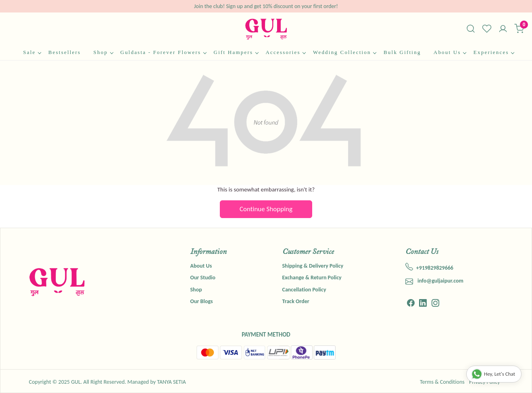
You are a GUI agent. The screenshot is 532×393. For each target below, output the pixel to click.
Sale (32, 52)
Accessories (285, 52)
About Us (450, 52)
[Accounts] (503, 29)
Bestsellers (65, 52)
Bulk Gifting (402, 52)
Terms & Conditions (442, 382)
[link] (471, 29)
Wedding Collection (344, 52)
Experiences (494, 52)
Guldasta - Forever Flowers (163, 52)
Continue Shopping (266, 209)
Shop (103, 52)
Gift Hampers (236, 52)
